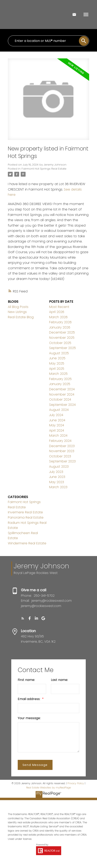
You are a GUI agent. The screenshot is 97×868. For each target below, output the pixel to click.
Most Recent (59, 307)
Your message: (29, 718)
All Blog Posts (18, 307)
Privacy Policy (76, 783)
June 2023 (57, 477)
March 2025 (58, 374)
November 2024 (62, 394)
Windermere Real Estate (27, 543)
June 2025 (57, 358)
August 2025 (59, 353)
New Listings (17, 312)
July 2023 (56, 472)
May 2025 (57, 363)
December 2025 (62, 332)
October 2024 (60, 399)
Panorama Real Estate (26, 517)
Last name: (59, 680)
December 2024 (62, 389)
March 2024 (58, 436)
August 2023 (59, 467)
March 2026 (58, 317)
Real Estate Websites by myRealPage (48, 788)
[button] (23, 618)
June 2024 (57, 420)
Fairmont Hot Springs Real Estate (44, 169)
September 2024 (62, 405)
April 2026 (57, 312)
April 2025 (57, 369)
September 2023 (62, 461)
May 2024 (57, 425)
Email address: (29, 699)
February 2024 (60, 441)
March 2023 (58, 487)
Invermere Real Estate (25, 512)
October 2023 (60, 456)
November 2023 (62, 451)
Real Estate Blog (21, 317)
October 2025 (60, 343)
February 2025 (60, 379)
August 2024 (59, 410)
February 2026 (60, 322)
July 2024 (56, 415)
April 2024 (57, 430)
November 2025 (62, 338)
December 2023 (62, 446)
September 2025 (62, 348)
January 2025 (60, 384)
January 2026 (60, 327)
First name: (26, 680)
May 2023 (57, 482)
